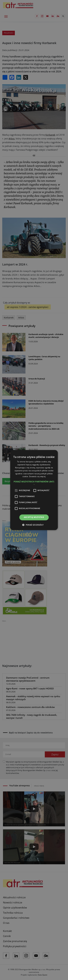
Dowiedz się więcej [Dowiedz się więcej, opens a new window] (37, 477)
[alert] (34, 490)
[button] (34, 483)
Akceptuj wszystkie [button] (34, 517)
